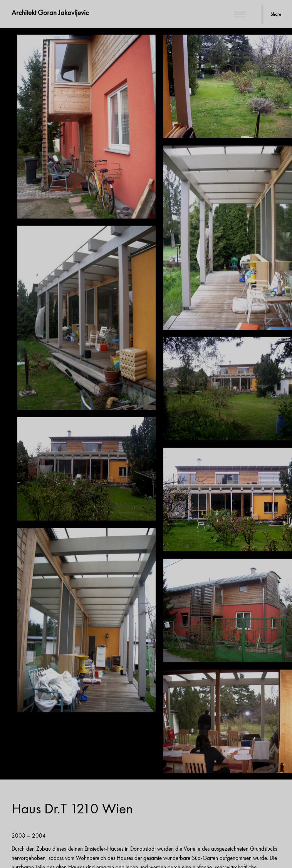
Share (276, 14)
